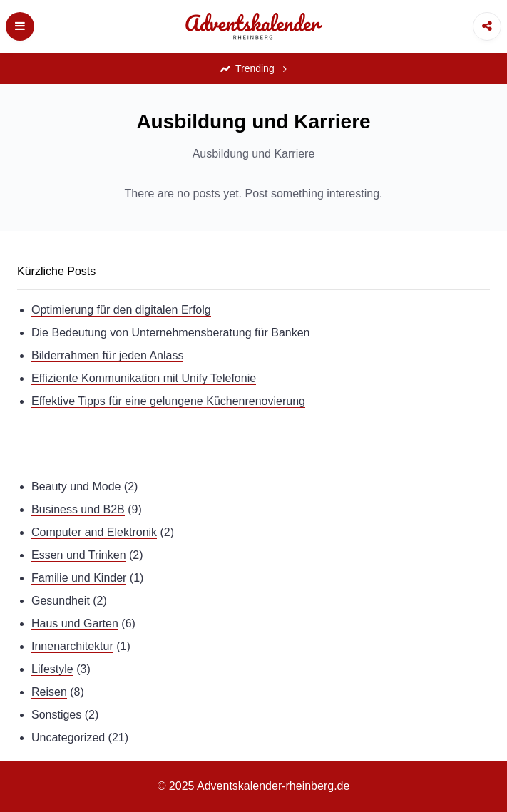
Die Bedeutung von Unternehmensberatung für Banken (170, 333)
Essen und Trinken (79, 555)
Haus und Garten (75, 623)
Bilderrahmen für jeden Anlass (107, 355)
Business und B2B (78, 509)
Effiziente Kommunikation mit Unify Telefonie (144, 378)
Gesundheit (61, 601)
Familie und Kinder (79, 578)
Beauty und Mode (76, 487)
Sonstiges (56, 715)
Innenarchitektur (72, 646)
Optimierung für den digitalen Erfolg (121, 310)
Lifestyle (52, 669)
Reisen (49, 692)
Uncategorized (68, 738)
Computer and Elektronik (94, 532)
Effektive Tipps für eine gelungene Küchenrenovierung (168, 401)
